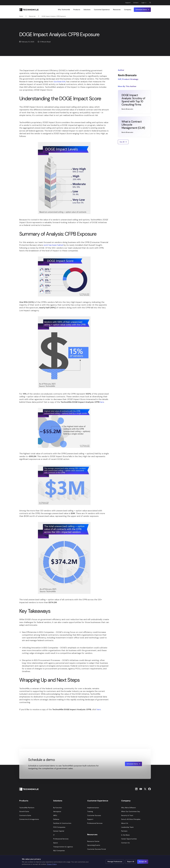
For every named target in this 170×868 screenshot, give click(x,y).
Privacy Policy (52, 864)
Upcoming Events (94, 845)
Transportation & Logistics (63, 847)
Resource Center (93, 841)
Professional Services (61, 839)
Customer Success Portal (97, 849)
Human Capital (59, 831)
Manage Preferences (115, 862)
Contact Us (125, 843)
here (102, 402)
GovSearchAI (60, 82)
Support (128, 3)
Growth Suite (24, 811)
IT (54, 835)
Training (90, 811)
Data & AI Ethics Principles (131, 819)
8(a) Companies (59, 851)
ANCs (55, 815)
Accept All (143, 862)
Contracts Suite (25, 815)
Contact (136, 3)
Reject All (131, 862)
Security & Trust (127, 815)
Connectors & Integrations (29, 819)
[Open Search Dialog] (150, 3)
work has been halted (53, 245)
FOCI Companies (59, 827)
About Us (125, 823)
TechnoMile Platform (27, 808)
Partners (124, 831)
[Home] (29, 10)
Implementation (93, 808)
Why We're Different (129, 808)
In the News (125, 835)
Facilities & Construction (62, 823)
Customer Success (94, 815)
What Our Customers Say (131, 811)
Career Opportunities (129, 839)
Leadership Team (127, 827)
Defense (56, 819)
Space (56, 843)
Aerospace (57, 811)
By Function (58, 808)
